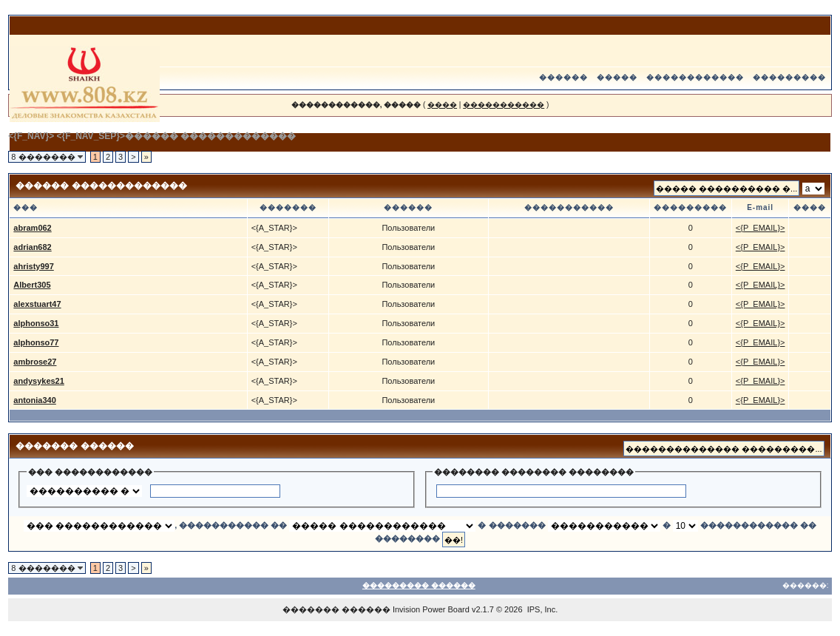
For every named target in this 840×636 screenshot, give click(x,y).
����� (617, 77)
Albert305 (32, 285)
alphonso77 (36, 342)
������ (563, 77)
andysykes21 (39, 381)
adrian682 (32, 247)
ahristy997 (33, 266)
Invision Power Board (431, 609)
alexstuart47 (37, 304)
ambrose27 (35, 362)
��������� (789, 77)
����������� (504, 105)
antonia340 (34, 400)
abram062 (32, 228)
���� (442, 105)
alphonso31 (36, 323)
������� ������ (336, 609)
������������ (695, 77)
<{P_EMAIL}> (761, 228)
